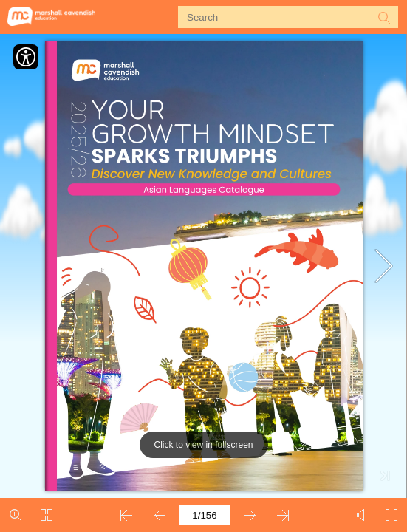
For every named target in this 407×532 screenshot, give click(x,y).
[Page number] (205, 515)
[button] (383, 17)
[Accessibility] (26, 57)
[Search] (279, 17)
